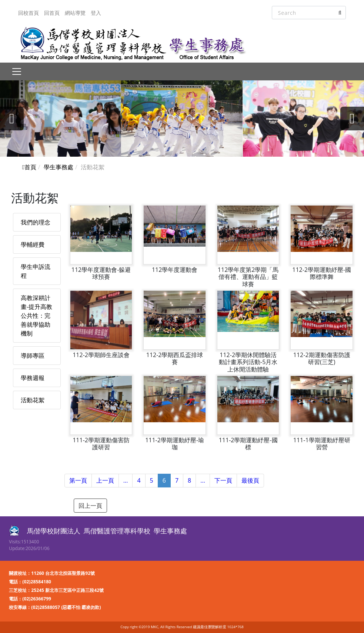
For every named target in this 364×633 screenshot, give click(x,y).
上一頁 (105, 480)
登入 (96, 13)
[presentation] (12, 119)
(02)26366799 (37, 599)
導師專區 (33, 356)
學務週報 (33, 378)
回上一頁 (90, 506)
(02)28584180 (37, 582)
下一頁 (223, 480)
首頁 (29, 167)
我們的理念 (36, 222)
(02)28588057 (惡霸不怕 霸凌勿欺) (66, 607)
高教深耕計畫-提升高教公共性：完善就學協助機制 (36, 316)
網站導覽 (75, 13)
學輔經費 (33, 244)
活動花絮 (33, 400)
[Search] (309, 13)
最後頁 (250, 480)
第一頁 (78, 480)
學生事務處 (59, 167)
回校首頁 (29, 13)
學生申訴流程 (36, 271)
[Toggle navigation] (16, 71)
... (126, 480)
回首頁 (52, 13)
